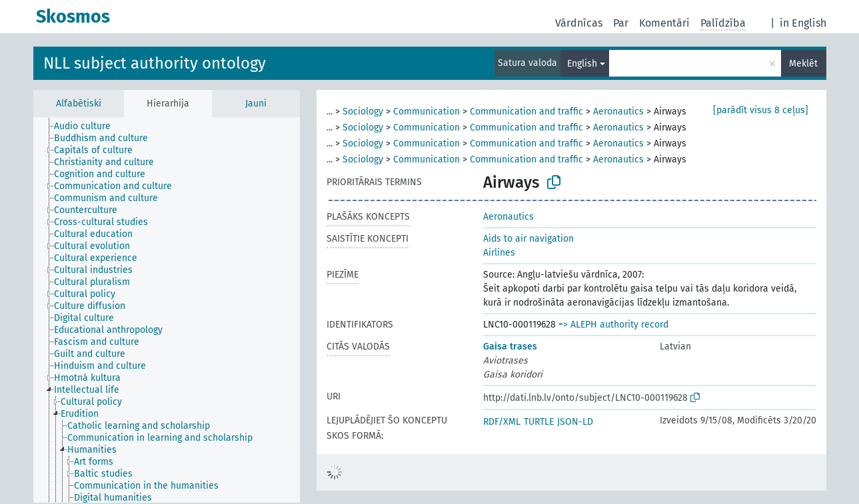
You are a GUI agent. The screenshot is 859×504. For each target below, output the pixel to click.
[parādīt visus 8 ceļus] (761, 110)
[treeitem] (88, 126)
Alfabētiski (79, 104)
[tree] (167, 310)
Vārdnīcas (579, 23)
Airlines (499, 253)
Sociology (363, 112)
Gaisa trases (510, 347)
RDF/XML (502, 422)
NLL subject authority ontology (155, 63)
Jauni (256, 104)
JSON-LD (575, 422)
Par (621, 23)
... (330, 112)
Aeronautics (618, 112)
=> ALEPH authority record (613, 325)
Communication (427, 112)
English (582, 64)
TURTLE (539, 422)
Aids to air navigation (528, 239)
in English (803, 23)
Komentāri (664, 23)
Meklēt (803, 64)
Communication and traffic (526, 112)
